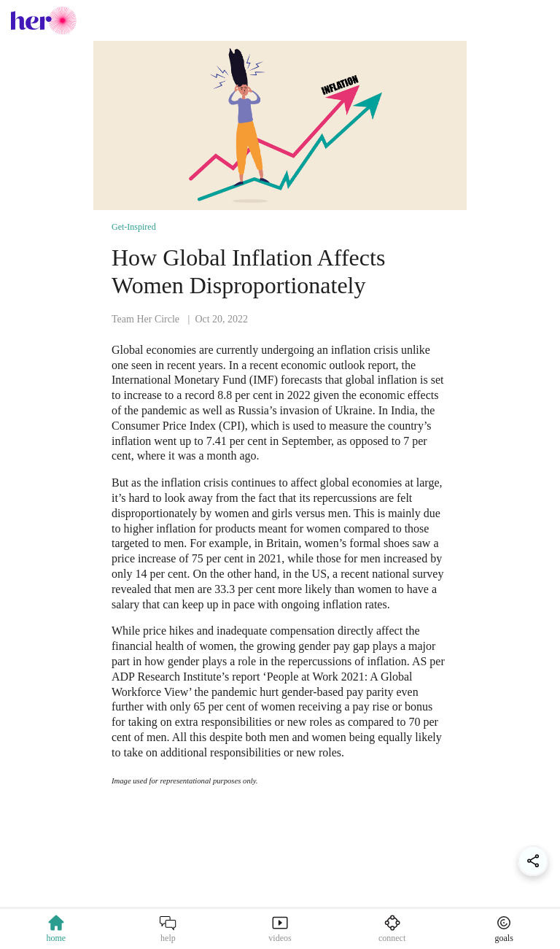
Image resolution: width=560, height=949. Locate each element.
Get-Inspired (134, 227)
